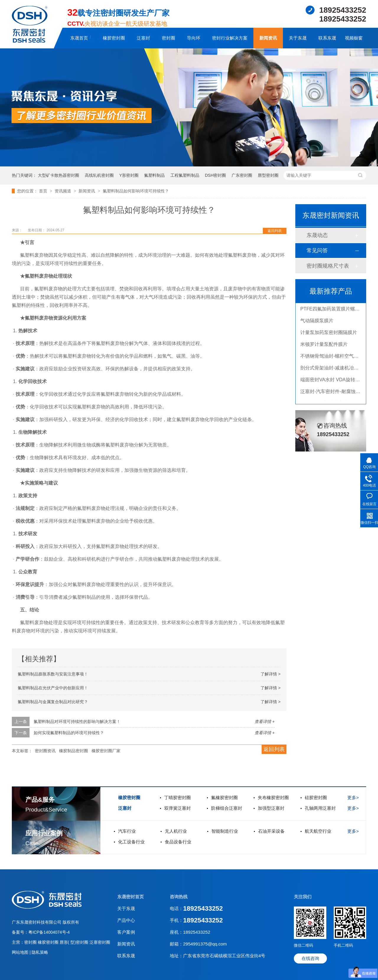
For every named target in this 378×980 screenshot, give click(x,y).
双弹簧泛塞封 (177, 808)
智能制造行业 (225, 831)
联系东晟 (327, 38)
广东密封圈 (242, 175)
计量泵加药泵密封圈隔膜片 (329, 333)
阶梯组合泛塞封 (227, 808)
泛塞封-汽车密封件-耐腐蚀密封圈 (335, 392)
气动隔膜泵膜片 (317, 322)
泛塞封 (143, 38)
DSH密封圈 (216, 175)
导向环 (194, 38)
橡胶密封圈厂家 (106, 751)
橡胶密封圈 (114, 38)
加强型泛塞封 (271, 808)
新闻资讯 (268, 38)
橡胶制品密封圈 (74, 751)
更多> (353, 797)
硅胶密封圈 (316, 797)
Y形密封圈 (129, 175)
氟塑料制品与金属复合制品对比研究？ (53, 702)
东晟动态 (317, 235)
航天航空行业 (318, 831)
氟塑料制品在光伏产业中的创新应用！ (53, 688)
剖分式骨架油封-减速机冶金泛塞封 (337, 369)
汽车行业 (127, 831)
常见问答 (317, 251)
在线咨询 (310, 958)
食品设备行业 (178, 842)
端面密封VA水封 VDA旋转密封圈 (335, 381)
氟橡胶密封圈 (224, 797)
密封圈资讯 (45, 751)
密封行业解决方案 (230, 38)
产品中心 (126, 920)
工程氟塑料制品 (185, 175)
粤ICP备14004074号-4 (49, 932)
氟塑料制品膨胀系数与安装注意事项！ (53, 674)
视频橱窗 (354, 38)
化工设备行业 (131, 842)
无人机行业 (176, 831)
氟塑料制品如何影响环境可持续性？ (136, 191)
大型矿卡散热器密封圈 (58, 175)
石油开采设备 (271, 831)
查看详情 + (265, 721)
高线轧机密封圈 (99, 175)
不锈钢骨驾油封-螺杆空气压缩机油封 (339, 357)
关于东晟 (298, 38)
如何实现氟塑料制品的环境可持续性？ (69, 733)
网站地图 (21, 952)
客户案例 (126, 932)
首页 (44, 191)
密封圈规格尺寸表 (328, 266)
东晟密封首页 (131, 897)
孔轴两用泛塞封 (320, 808)
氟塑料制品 (154, 175)
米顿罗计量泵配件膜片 (324, 345)
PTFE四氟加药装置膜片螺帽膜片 (335, 310)
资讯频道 (63, 191)
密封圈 (168, 38)
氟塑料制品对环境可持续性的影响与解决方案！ (77, 721)
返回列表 (275, 231)
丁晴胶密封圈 (177, 797)
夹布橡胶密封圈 (273, 797)
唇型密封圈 (268, 175)
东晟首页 (79, 38)
